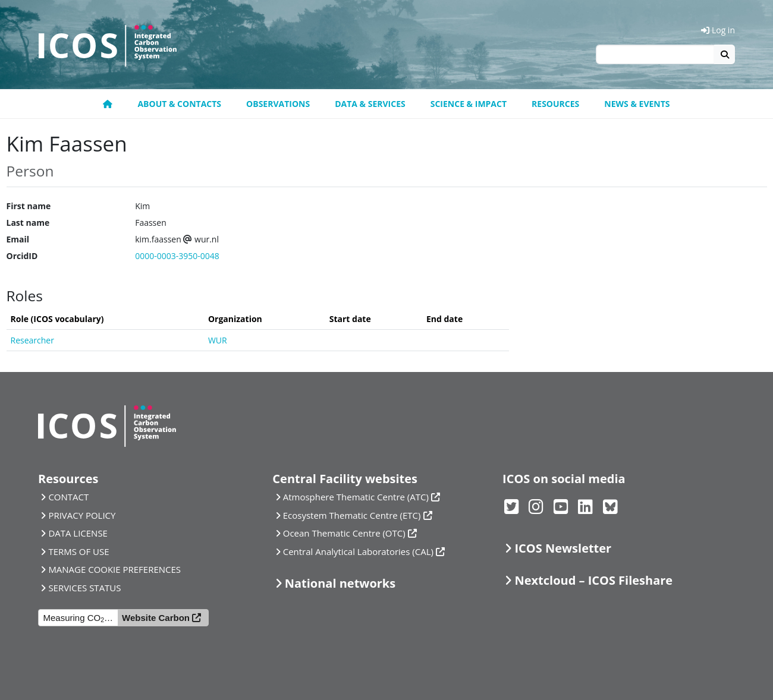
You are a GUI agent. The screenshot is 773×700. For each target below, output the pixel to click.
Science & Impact (469, 104)
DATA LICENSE (78, 533)
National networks (340, 583)
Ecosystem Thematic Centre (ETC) (352, 515)
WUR (218, 340)
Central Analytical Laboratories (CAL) (358, 551)
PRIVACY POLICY (82, 515)
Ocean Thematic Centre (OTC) (344, 533)
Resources (555, 104)
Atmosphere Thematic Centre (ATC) (356, 497)
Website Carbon (156, 618)
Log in (718, 30)
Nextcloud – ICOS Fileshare (593, 580)
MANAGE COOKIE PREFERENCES (114, 569)
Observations (278, 104)
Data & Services (370, 104)
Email (18, 239)
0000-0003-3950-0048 (177, 256)
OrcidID (22, 256)
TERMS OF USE (78, 551)
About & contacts (179, 104)
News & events (637, 104)
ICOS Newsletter (563, 548)
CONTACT (68, 497)
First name (29, 206)
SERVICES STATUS (84, 588)
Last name (28, 223)
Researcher (32, 340)
